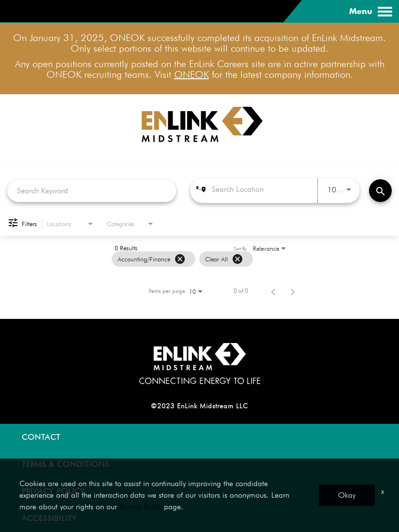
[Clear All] (237, 259)
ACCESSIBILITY (49, 518)
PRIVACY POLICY (53, 491)
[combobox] (92, 191)
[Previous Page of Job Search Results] (273, 291)
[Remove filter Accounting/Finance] (180, 259)
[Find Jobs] (380, 191)
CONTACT (41, 437)
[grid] (182, 259)
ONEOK (192, 74)
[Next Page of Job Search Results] (293, 291)
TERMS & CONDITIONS (66, 464)
